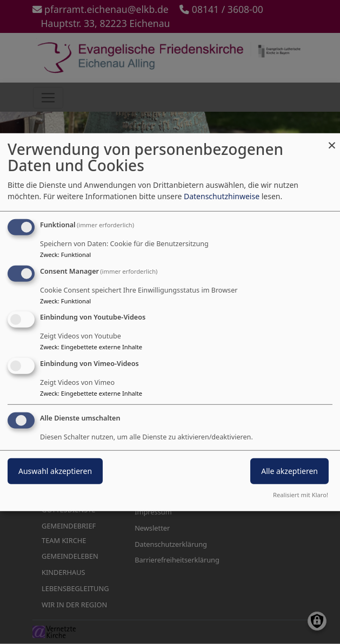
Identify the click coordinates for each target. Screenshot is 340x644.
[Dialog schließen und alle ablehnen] (332, 140)
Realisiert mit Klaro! (301, 495)
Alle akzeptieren (289, 471)
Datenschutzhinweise (222, 196)
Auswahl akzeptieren (55, 471)
